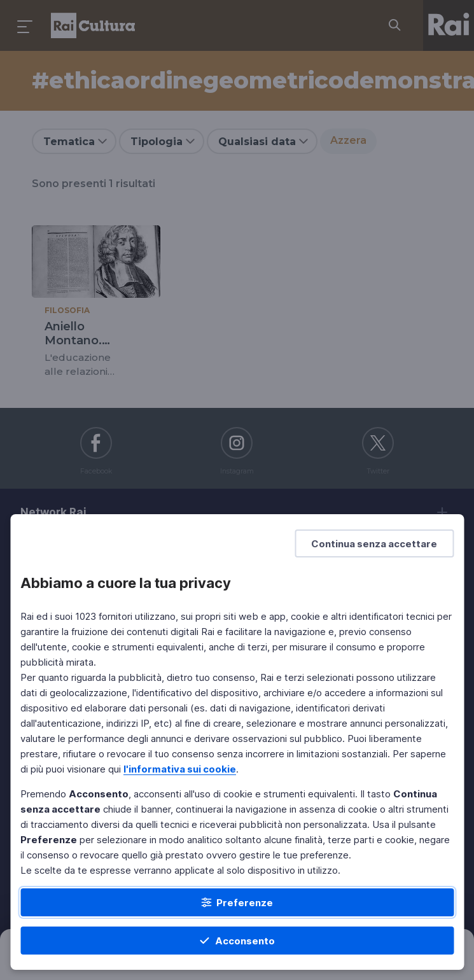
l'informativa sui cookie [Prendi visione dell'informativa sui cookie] (180, 769)
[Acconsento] (237, 941)
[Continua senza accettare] (374, 543)
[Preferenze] (237, 902)
